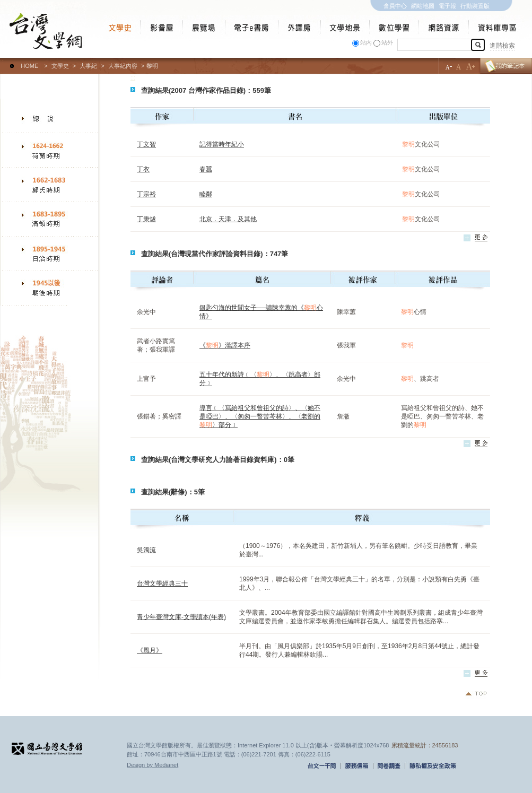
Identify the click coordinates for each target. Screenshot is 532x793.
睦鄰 (206, 194)
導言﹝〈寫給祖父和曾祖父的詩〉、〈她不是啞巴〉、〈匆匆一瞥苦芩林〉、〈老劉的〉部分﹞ (260, 416)
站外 (387, 42)
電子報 (447, 6)
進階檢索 (502, 46)
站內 (366, 42)
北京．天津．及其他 (228, 219)
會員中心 (395, 6)
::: (2, 61)
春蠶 (206, 169)
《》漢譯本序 (225, 345)
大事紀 (88, 66)
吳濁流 (146, 550)
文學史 (60, 66)
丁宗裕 (146, 194)
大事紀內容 (123, 66)
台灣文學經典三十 (162, 583)
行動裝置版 (475, 6)
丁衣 (143, 169)
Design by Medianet (152, 765)
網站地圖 (423, 6)
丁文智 (146, 144)
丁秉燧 (146, 219)
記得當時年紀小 (222, 144)
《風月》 (150, 650)
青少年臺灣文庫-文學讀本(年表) (181, 617)
